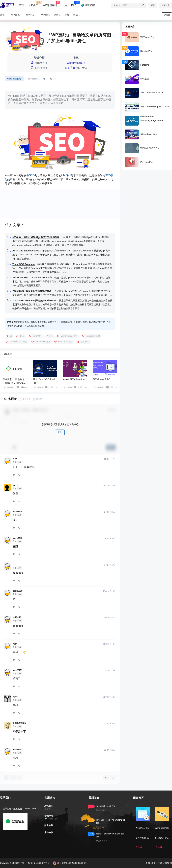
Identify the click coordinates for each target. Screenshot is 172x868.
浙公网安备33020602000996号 (70, 863)
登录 (153, 5)
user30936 (17, 591)
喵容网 (20, 863)
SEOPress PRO (21, 278)
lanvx (15, 485)
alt (69, 175)
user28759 (17, 670)
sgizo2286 (17, 538)
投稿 (167, 15)
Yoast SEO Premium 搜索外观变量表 (32, 291)
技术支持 (18, 809)
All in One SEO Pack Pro (26, 251)
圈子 (74, 4)
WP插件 (17, 15)
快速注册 (166, 5)
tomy (15, 459)
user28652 (17, 750)
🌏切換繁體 (88, 5)
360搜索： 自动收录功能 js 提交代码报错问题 (36, 237)
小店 (64, 5)
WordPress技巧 (76, 63)
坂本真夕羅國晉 (20, 723)
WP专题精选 (50, 4)
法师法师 (17, 617)
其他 (77, 15)
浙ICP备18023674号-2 (38, 863)
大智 (15, 644)
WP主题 (32, 15)
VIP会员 (33, 4)
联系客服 (70, 68)
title (63, 175)
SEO (32, 175)
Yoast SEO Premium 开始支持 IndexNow (34, 301)
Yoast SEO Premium (24, 264)
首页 (22, 5)
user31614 (17, 512)
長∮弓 (15, 697)
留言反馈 (82, 68)
